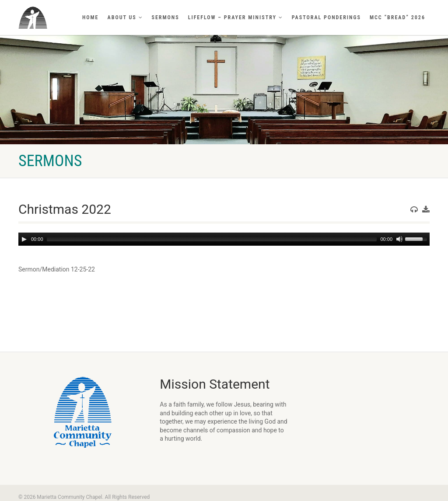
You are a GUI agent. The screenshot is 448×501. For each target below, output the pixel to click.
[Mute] (399, 239)
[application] (224, 239)
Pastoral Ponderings (326, 17)
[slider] (212, 239)
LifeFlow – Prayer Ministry (236, 17)
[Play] (24, 239)
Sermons (166, 17)
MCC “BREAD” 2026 (397, 17)
